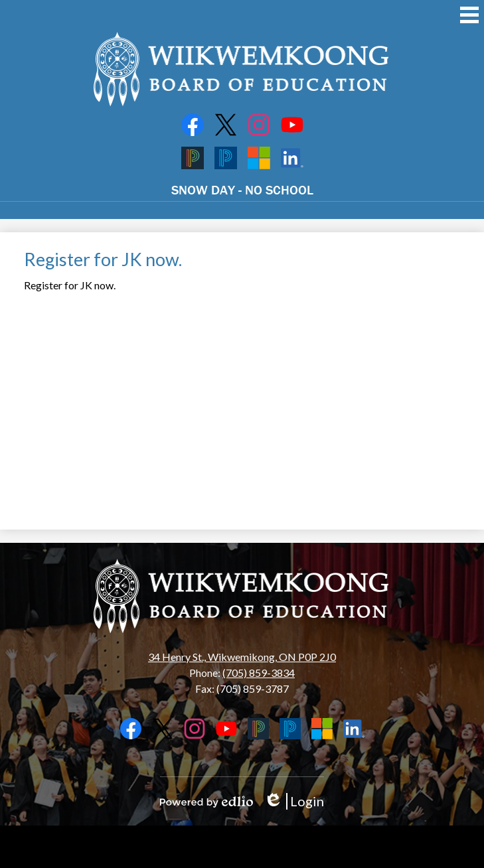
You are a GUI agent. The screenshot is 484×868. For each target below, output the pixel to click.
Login (294, 801)
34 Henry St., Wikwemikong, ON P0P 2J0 (242, 657)
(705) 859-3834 (259, 673)
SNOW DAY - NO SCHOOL (242, 189)
